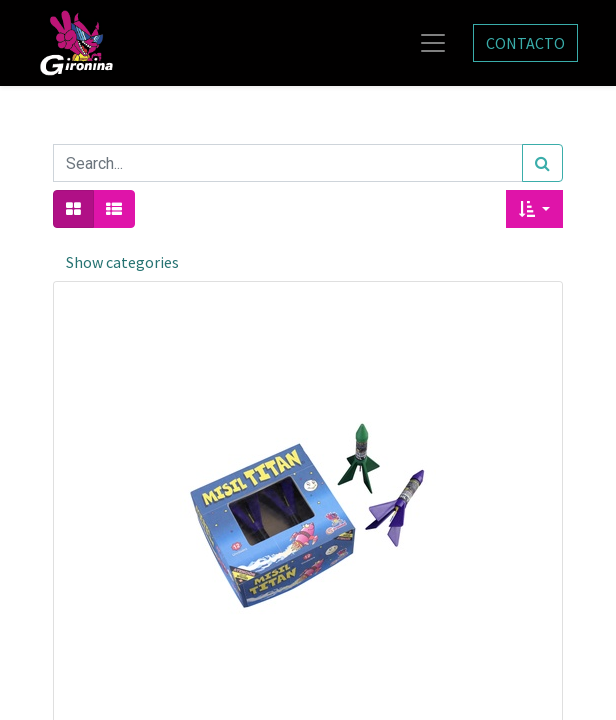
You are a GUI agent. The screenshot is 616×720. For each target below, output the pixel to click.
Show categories (122, 262)
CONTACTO (525, 43)
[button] (534, 209)
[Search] (542, 163)
